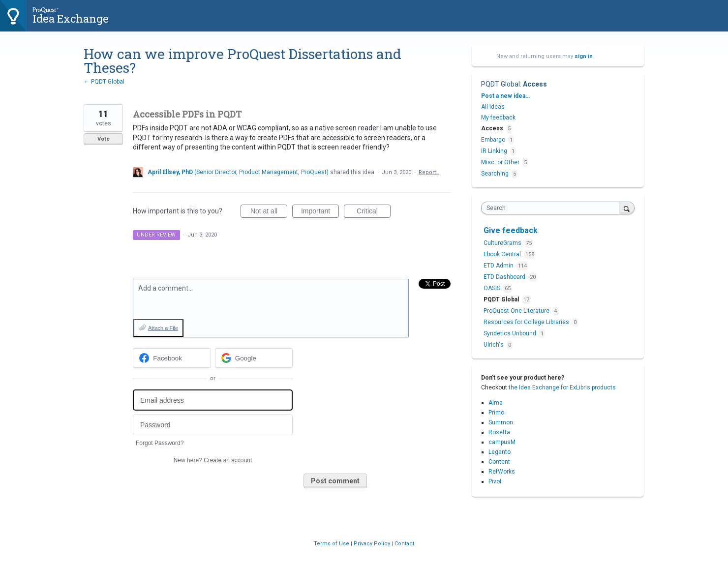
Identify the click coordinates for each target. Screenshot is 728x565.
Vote (104, 139)
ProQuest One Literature (517, 311)
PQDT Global (500, 84)
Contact (404, 544)
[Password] (213, 425)
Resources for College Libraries (527, 322)
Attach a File (163, 328)
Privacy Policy (373, 544)
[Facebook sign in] (172, 358)
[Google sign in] (254, 358)
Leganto (500, 452)
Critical (374, 212)
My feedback (498, 118)
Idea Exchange (71, 18)
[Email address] (213, 400)
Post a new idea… (505, 96)
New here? (213, 460)
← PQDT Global (104, 82)
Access (535, 84)
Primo (496, 413)
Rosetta (499, 432)
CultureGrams (503, 243)
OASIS (493, 288)
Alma (496, 403)
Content (499, 462)
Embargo (493, 140)
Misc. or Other (500, 162)
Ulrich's (494, 345)
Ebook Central (503, 254)
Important (320, 212)
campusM (502, 442)
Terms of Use (332, 544)
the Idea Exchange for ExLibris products (562, 387)
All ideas (493, 107)
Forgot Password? (160, 443)
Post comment (335, 481)
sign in (584, 56)
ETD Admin (499, 266)
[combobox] (553, 208)
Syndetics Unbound (511, 333)
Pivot (495, 481)
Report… (429, 172)
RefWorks (502, 472)
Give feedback (511, 230)
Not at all (269, 212)
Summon (501, 422)
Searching (495, 174)
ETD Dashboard (505, 277)
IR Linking (494, 151)
